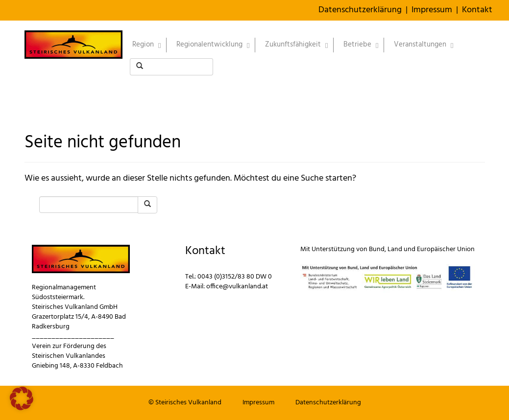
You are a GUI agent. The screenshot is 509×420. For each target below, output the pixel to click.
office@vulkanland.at (237, 287)
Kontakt (477, 10)
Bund (377, 249)
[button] (22, 398)
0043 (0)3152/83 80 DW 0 (235, 277)
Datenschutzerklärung (360, 10)
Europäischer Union (446, 249)
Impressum (432, 10)
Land (395, 249)
